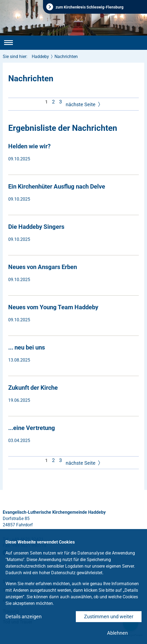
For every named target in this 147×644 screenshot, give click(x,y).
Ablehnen (117, 633)
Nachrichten (66, 57)
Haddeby (40, 57)
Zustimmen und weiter (109, 616)
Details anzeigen (24, 616)
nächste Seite (84, 105)
